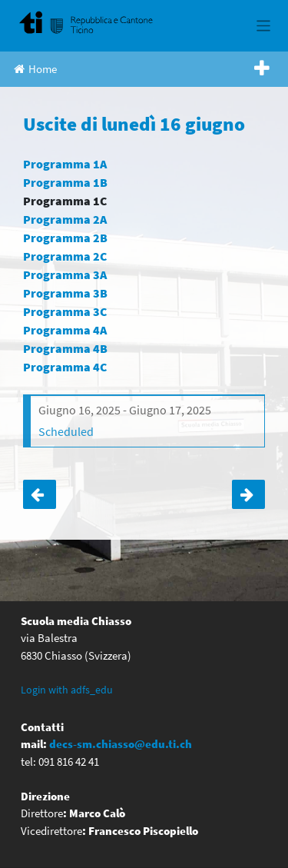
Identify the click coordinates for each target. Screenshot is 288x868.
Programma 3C (65, 311)
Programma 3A (65, 274)
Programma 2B (65, 238)
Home (35, 69)
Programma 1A (65, 164)
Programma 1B (65, 182)
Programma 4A (65, 330)
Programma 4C (65, 367)
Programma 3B (65, 293)
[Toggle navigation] (264, 26)
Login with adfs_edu (67, 690)
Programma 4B (65, 348)
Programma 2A (65, 219)
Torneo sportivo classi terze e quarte (40, 494)
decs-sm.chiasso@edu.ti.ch (121, 744)
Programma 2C (65, 256)
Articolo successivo (248, 494)
